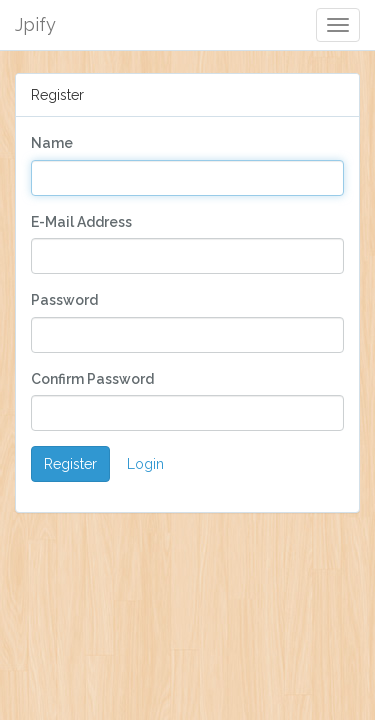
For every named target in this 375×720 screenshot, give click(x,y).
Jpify (35, 24)
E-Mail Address (81, 222)
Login (145, 464)
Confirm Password (92, 379)
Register (70, 464)
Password (64, 300)
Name (52, 143)
